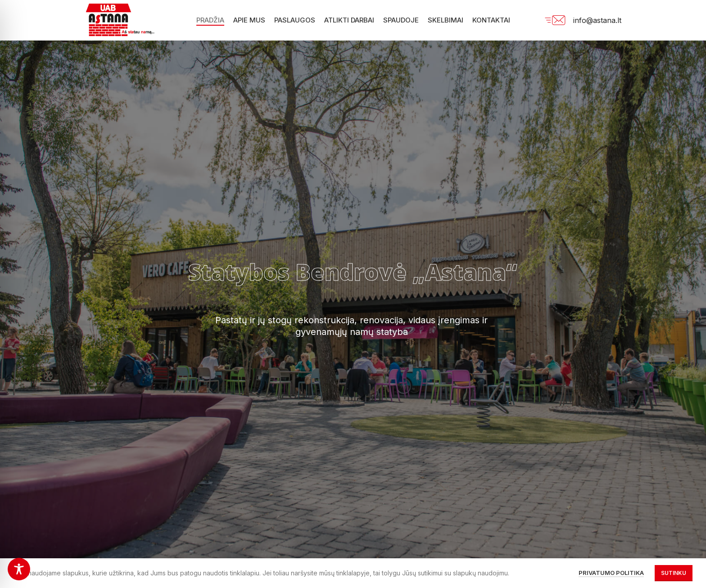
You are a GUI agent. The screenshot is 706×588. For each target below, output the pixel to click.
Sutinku (674, 573)
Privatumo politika (611, 573)
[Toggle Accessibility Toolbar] (19, 569)
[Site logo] (124, 20)
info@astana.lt (597, 20)
